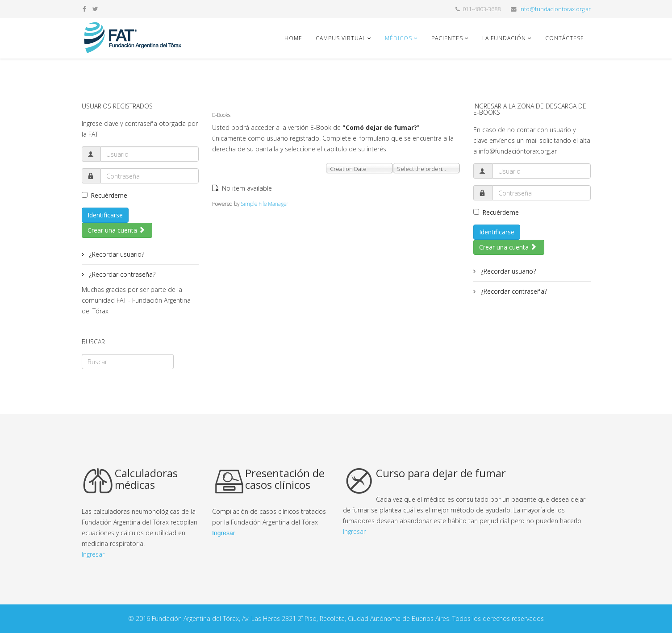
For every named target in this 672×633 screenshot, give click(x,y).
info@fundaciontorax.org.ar (555, 9)
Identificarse (105, 215)
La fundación (504, 38)
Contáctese (565, 38)
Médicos (399, 38)
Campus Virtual (341, 38)
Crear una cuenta (116, 230)
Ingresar (93, 554)
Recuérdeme (104, 195)
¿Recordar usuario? (116, 254)
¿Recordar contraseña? (121, 274)
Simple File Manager (265, 204)
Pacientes (447, 38)
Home (293, 38)
